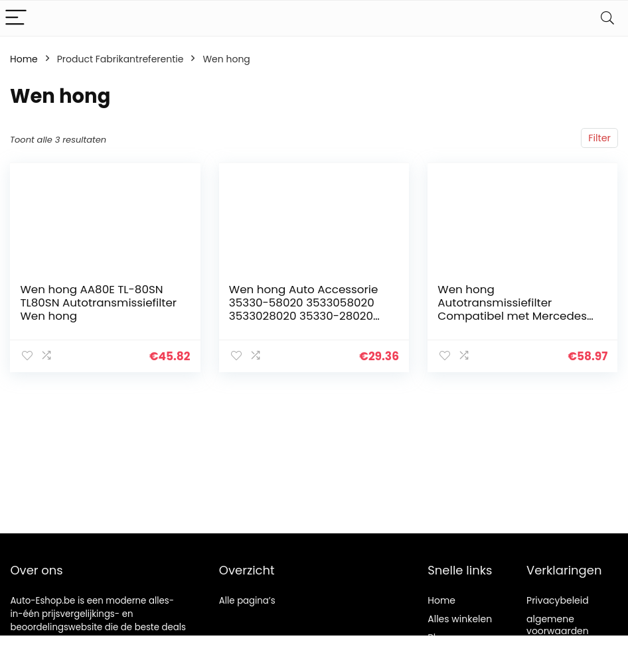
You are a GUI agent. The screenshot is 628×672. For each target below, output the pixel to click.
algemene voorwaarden (558, 625)
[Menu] (16, 18)
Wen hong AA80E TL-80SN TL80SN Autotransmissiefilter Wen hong (98, 302)
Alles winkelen (460, 619)
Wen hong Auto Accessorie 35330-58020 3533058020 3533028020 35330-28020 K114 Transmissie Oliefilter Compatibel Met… (304, 316)
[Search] (607, 18)
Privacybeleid (558, 600)
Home (24, 59)
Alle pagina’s (247, 601)
